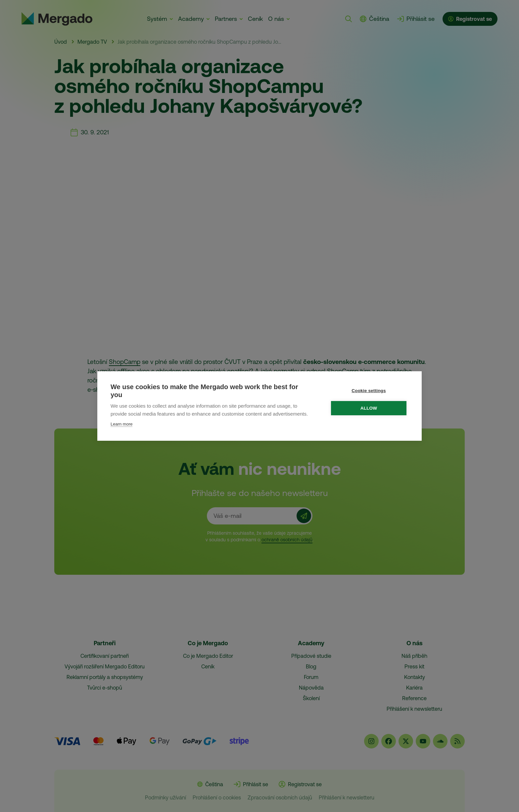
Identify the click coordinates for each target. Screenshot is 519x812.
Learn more (121, 424)
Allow (369, 408)
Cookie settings (369, 391)
